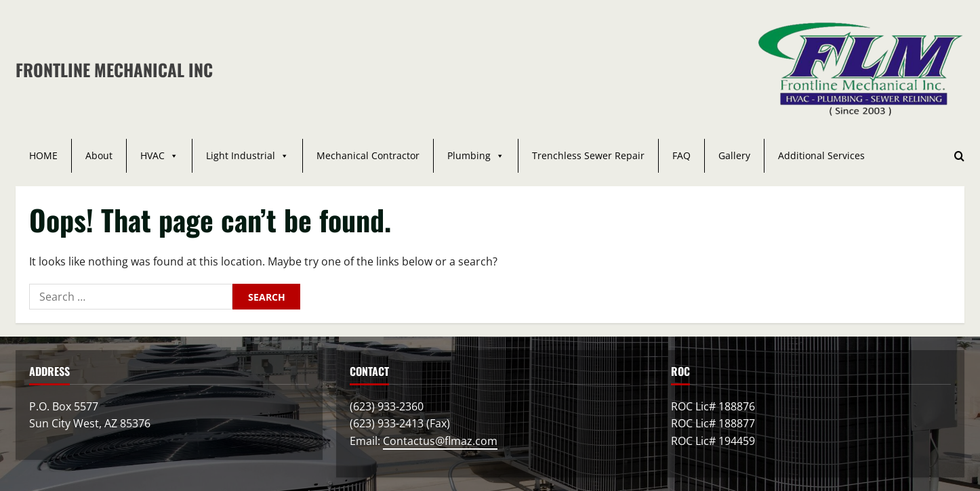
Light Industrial (247, 156)
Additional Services (821, 155)
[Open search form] (959, 156)
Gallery (734, 155)
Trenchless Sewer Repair (588, 155)
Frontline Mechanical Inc (114, 69)
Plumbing (476, 156)
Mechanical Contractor (368, 155)
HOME (43, 155)
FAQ (681, 155)
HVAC (159, 156)
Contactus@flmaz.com (440, 441)
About (99, 155)
